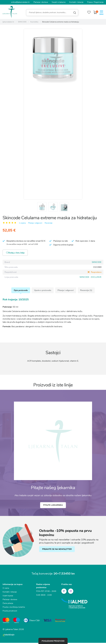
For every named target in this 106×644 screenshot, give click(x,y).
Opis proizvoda (20, 292)
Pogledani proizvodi (53, 641)
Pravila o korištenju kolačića (14, 609)
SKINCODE (97, 263)
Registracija (99, 2)
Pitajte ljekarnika (53, 507)
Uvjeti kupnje (8, 597)
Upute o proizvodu (43, 292)
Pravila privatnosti (10, 613)
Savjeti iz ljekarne (59, 2)
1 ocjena (22, 224)
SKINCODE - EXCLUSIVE (91, 278)
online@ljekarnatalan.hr (20, 2)
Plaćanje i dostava (41, 2)
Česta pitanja (8, 605)
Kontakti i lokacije (76, 2)
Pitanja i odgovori (35, 224)
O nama (6, 590)
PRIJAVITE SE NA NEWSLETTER (57, 551)
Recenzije (49, 224)
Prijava (90, 2)
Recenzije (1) (87, 292)
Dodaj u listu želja (16, 254)
